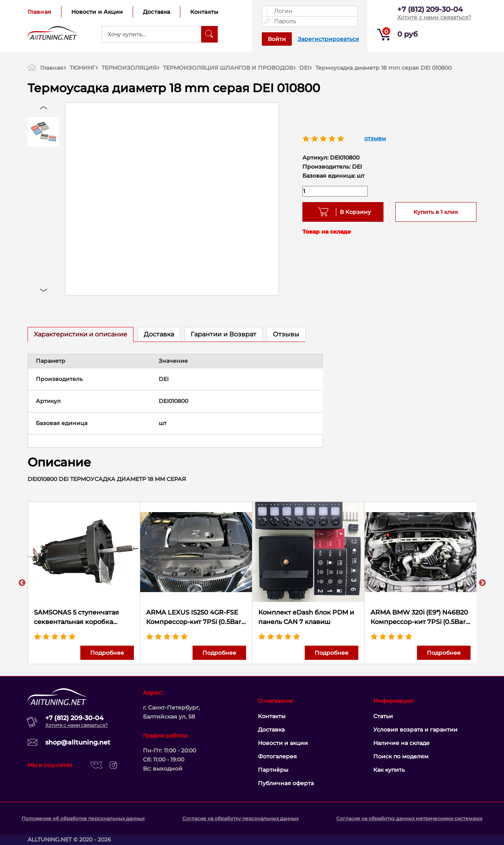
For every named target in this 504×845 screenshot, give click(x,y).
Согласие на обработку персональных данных (240, 818)
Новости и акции (283, 743)
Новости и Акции (97, 12)
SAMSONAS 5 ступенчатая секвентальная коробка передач (76, 618)
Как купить (389, 770)
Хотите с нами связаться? (434, 17)
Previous (22, 583)
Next (482, 583)
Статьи (383, 716)
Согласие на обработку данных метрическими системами (409, 818)
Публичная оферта (286, 783)
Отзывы (286, 334)
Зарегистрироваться (328, 39)
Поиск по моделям (401, 756)
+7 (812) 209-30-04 (430, 9)
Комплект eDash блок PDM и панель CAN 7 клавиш (306, 617)
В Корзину (353, 212)
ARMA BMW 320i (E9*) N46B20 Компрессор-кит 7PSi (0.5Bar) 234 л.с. (419, 618)
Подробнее (107, 653)
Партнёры (273, 770)
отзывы (375, 138)
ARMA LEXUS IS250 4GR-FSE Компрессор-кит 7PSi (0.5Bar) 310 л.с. (195, 618)
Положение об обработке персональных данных (83, 818)
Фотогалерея (277, 756)
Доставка (157, 12)
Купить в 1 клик (436, 212)
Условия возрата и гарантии (415, 730)
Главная (39, 12)
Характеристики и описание (81, 334)
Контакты (204, 12)
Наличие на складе (401, 743)
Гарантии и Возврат (223, 334)
